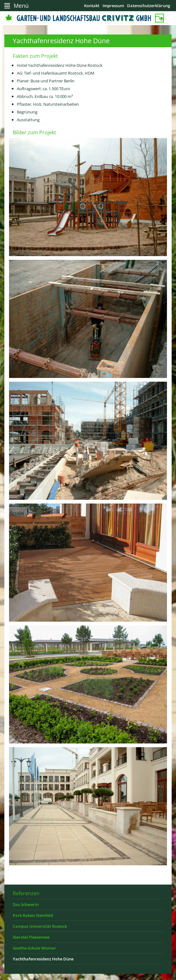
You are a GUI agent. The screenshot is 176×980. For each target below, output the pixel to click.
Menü (21, 6)
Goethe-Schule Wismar (34, 948)
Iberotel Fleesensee (31, 937)
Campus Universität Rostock (40, 926)
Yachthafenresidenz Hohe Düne (43, 959)
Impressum (113, 6)
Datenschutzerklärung (149, 6)
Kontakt (92, 6)
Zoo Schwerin (26, 904)
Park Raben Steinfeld (33, 915)
